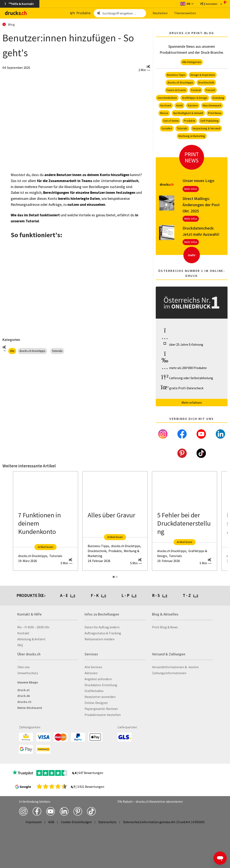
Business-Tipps (176, 75)
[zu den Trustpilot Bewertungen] (23, 773)
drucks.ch (24, 702)
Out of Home (171, 121)
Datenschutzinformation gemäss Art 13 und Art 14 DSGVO (164, 822)
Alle (12, 351)
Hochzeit (166, 105)
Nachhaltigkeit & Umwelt (188, 113)
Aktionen (91, 673)
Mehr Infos (191, 189)
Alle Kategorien (192, 62)
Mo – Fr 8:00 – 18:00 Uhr (33, 627)
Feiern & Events (176, 90)
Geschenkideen (167, 98)
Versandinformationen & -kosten (175, 667)
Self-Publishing (209, 121)
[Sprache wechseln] (187, 4)
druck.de (24, 696)
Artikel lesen (45, 547)
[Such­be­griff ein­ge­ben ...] (123, 13)
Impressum (34, 822)
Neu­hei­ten (160, 13)
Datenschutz (107, 822)
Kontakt (23, 633)
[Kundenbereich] (209, 4)
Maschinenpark (212, 105)
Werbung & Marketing (192, 136)
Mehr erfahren (192, 402)
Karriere (193, 105)
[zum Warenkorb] (223, 4)
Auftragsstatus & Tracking (103, 633)
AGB (51, 822)
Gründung (218, 98)
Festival (196, 90)
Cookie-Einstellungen (76, 822)
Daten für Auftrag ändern (102, 627)
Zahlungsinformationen (169, 673)
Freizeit (210, 90)
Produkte (190, 121)
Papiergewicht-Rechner (101, 709)
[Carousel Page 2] (117, 577)
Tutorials (57, 351)
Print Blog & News (165, 627)
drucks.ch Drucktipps (32, 351)
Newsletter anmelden (100, 697)
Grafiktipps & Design (195, 98)
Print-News (215, 113)
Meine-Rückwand (30, 708)
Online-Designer (96, 703)
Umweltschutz (28, 673)
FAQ (20, 645)
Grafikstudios (94, 691)
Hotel (179, 105)
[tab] (75, 596)
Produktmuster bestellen (103, 715)
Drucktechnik (206, 82)
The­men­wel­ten (185, 13)
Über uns (24, 667)
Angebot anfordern (98, 679)
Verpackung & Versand (206, 128)
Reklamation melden (100, 639)
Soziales (167, 128)
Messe (164, 113)
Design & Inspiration (203, 75)
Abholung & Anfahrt (31, 639)
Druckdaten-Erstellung (101, 685)
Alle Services (93, 667)
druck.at (24, 690)
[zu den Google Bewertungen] (52, 786)
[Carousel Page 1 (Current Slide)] (114, 577)
